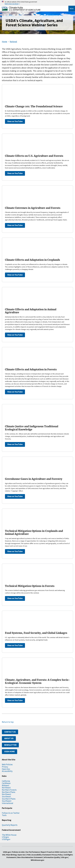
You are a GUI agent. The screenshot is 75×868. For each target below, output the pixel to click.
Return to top (8, 722)
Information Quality (52, 857)
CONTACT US (10, 732)
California (6, 781)
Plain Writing (12, 855)
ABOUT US (9, 738)
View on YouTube (15, 121)
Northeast (6, 788)
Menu (72, 9)
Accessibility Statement (41, 855)
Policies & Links (18, 852)
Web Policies (7, 764)
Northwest (7, 794)
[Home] (21, 10)
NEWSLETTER (10, 745)
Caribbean (6, 783)
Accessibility (7, 771)
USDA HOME (10, 752)
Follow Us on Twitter (11, 813)
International (8, 803)
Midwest (6, 785)
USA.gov (5, 837)
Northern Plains (9, 792)
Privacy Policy (57, 855)
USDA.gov (6, 839)
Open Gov (6, 769)
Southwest (7, 801)
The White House (9, 835)
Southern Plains (9, 799)
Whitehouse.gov (37, 860)
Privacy (5, 767)
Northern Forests (9, 790)
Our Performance (33, 852)
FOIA (29, 855)
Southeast (6, 797)
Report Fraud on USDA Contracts (54, 852)
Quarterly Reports (10, 825)
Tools (4, 815)
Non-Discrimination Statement (30, 857)
